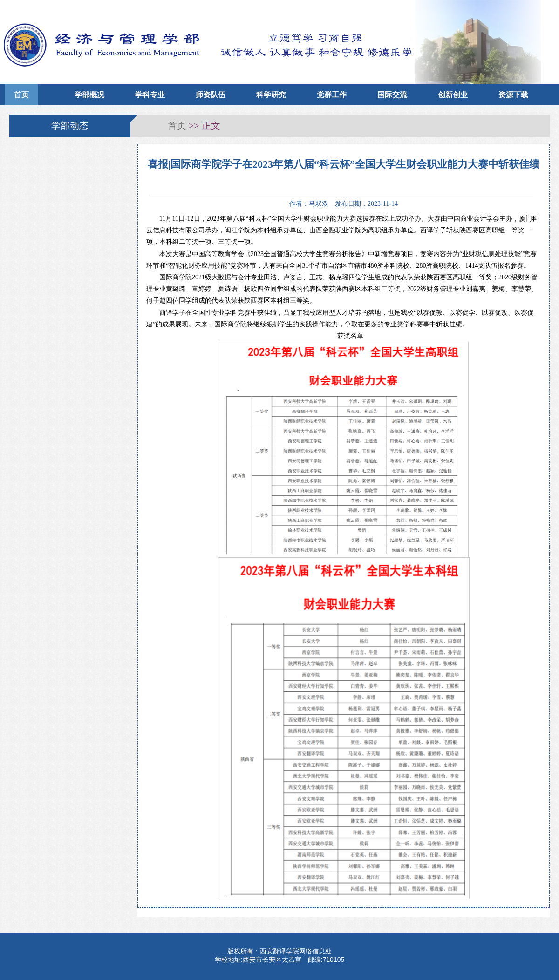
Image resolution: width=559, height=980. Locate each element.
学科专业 (150, 95)
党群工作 (332, 95)
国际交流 (392, 95)
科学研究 (271, 95)
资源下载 (513, 95)
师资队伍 (211, 95)
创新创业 (453, 95)
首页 (21, 95)
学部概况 (89, 95)
